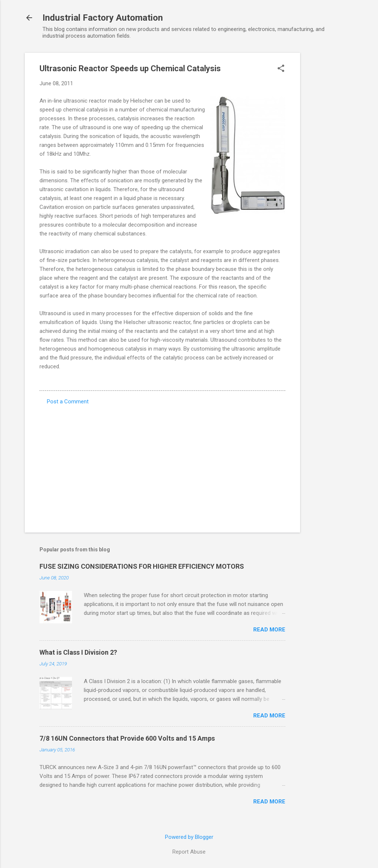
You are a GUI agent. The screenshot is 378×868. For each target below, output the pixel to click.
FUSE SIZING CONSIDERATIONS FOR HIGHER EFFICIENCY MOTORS (142, 566)
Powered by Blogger (189, 837)
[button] (281, 69)
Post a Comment (68, 402)
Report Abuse (189, 852)
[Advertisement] (330, 163)
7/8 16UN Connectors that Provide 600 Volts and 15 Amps (127, 738)
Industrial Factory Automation (103, 18)
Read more (269, 630)
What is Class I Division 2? (78, 652)
